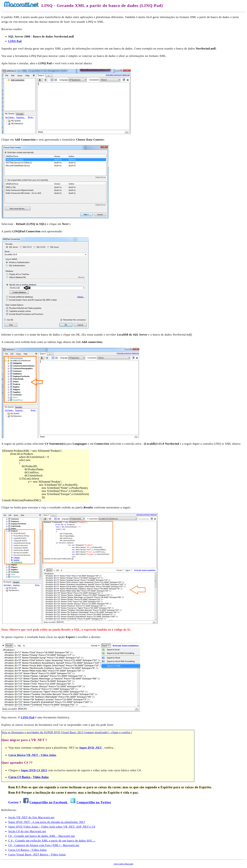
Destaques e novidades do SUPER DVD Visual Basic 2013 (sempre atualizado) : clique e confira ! (72, 732)
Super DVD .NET (90, 748)
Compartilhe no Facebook (49, 802)
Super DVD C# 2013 (34, 770)
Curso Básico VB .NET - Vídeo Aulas (32, 755)
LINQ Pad (28, 717)
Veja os (6, 732)
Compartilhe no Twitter (94, 802)
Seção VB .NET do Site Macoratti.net (31, 817)
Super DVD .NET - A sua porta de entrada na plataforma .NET (47, 822)
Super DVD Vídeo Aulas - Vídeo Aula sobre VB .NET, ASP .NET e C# (52, 827)
